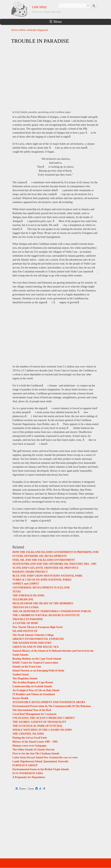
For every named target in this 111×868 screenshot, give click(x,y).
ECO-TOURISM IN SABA (28, 773)
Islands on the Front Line (27, 667)
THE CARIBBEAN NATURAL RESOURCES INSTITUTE (46, 615)
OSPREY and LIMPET (26, 584)
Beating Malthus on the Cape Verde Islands (37, 659)
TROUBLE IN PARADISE (28, 619)
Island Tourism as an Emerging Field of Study (38, 671)
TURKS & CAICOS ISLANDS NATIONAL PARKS (42, 580)
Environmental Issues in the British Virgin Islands (41, 769)
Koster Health (20, 698)
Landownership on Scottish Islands (32, 686)
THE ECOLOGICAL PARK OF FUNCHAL (38, 726)
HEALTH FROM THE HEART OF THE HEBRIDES (43, 603)
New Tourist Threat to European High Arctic (38, 627)
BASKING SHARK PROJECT (30, 572)
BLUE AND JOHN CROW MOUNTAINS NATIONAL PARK (47, 576)
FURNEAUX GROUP (25, 765)
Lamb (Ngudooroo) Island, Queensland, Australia (40, 761)
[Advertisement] (55, 74)
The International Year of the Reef (32, 710)
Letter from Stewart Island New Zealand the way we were (45, 757)
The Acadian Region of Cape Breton (33, 682)
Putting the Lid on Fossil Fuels (30, 738)
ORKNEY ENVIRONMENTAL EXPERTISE (38, 639)
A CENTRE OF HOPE (25, 623)
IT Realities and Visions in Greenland (34, 694)
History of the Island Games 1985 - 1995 (35, 742)
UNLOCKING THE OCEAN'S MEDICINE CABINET (44, 718)
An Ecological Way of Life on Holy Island (36, 690)
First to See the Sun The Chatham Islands (36, 754)
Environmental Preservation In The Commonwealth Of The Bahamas (52, 706)
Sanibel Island (20, 675)
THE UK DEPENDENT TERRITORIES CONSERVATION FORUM (52, 611)
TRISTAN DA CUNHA (26, 607)
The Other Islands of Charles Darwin (34, 750)
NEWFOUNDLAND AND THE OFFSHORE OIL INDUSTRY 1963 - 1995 (54, 564)
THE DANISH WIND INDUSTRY (32, 643)
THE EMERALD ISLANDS (28, 596)
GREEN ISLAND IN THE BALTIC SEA (36, 647)
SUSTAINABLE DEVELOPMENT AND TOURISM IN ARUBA (49, 702)
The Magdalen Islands (25, 678)
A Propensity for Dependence (29, 777)
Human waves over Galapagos (30, 746)
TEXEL (17, 592)
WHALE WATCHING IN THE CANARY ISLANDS (42, 730)
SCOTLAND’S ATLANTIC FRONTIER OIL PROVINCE (45, 568)
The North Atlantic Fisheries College (33, 635)
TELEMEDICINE (23, 599)
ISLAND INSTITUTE (25, 631)
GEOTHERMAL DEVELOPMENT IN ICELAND (41, 588)
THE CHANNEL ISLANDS (28, 734)
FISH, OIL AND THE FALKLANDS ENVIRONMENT (44, 560)
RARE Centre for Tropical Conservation (35, 663)
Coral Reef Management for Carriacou (34, 714)
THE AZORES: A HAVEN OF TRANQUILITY (39, 722)
